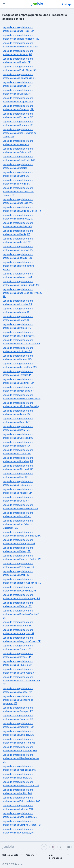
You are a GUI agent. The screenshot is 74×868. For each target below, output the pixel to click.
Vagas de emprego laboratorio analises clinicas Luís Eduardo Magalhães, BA (18, 524)
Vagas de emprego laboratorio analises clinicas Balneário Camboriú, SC (21, 614)
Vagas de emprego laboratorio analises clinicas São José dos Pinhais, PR (22, 293)
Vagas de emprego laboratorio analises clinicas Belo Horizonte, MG (21, 37)
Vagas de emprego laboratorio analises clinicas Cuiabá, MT (18, 150)
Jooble (19, 864)
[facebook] (44, 847)
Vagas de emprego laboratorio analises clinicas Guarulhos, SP (18, 381)
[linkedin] (69, 847)
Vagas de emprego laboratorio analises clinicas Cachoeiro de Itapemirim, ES (18, 700)
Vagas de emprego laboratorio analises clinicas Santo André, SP (19, 671)
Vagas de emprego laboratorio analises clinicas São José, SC (18, 467)
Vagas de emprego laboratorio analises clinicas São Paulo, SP (18, 29)
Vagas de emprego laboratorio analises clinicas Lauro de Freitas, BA (21, 342)
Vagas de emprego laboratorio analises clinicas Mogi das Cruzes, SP (22, 639)
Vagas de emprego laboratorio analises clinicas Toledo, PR (18, 452)
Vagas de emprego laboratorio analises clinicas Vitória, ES (18, 182)
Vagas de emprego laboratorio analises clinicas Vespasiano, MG (19, 768)
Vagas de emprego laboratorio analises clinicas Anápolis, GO (18, 100)
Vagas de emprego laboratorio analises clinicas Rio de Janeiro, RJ (20, 45)
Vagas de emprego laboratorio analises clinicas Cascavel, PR (18, 248)
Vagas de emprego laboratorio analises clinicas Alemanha (18, 143)
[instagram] (52, 847)
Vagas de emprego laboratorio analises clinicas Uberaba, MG (18, 436)
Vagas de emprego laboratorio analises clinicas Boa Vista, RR (18, 460)
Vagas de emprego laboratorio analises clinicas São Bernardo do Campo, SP (20, 133)
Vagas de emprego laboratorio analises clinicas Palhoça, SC (18, 605)
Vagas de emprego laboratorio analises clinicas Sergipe (18, 166)
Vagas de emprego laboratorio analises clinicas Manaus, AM (18, 275)
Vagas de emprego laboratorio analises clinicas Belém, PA (18, 444)
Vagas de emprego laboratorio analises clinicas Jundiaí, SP (18, 240)
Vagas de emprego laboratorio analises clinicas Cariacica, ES (18, 717)
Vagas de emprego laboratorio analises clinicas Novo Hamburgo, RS (21, 597)
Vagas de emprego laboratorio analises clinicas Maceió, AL (18, 515)
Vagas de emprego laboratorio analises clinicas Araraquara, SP (19, 632)
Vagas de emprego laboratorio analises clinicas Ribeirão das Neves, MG (21, 758)
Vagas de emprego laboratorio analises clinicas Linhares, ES (18, 350)
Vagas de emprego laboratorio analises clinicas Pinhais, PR (18, 550)
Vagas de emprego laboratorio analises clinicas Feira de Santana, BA (22, 534)
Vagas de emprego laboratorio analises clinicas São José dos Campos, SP (18, 191)
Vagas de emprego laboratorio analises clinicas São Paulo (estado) (21, 405)
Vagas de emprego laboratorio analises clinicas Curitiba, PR (18, 92)
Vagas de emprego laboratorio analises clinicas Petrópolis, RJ (18, 565)
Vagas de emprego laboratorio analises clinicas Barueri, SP (18, 84)
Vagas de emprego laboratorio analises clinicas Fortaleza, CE (18, 115)
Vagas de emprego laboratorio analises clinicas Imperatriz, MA (18, 725)
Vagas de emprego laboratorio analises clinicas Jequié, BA (18, 412)
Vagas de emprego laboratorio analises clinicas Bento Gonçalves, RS (22, 581)
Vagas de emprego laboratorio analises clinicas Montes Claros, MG (21, 784)
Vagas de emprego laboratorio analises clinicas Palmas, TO (18, 326)
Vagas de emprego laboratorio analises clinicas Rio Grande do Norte (22, 397)
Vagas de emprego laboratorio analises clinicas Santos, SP (18, 655)
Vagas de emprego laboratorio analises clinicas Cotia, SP (18, 499)
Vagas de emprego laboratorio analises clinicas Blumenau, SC (18, 217)
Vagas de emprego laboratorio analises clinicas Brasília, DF (18, 60)
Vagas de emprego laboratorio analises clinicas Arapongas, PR (19, 831)
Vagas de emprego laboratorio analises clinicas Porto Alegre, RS (20, 68)
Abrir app (67, 4)
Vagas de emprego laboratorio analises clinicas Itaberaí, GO (18, 357)
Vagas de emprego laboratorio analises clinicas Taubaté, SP (18, 663)
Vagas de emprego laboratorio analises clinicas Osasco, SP (18, 647)
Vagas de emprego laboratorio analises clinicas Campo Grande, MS (21, 283)
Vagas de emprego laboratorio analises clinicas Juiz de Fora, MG (20, 365)
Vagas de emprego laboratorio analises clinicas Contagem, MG (19, 542)
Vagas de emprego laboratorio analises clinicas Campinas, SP (18, 108)
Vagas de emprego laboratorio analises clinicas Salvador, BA (18, 53)
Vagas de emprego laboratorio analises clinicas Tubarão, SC (18, 483)
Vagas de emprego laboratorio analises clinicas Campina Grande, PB (22, 823)
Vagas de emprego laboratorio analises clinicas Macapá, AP (18, 690)
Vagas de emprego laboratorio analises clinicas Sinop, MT (18, 420)
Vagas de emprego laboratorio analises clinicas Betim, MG (18, 428)
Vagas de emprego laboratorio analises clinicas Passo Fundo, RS (20, 589)
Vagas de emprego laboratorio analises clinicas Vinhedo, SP (18, 491)
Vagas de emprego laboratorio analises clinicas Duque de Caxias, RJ (22, 209)
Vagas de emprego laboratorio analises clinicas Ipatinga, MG (18, 776)
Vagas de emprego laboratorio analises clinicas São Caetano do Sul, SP (21, 681)
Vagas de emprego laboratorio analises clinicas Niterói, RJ (18, 310)
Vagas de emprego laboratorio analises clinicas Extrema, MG (18, 807)
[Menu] (4, 4)
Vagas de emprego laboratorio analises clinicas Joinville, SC (18, 256)
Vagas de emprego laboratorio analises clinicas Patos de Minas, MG (21, 799)
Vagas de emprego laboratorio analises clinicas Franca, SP (18, 318)
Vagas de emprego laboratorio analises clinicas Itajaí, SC (18, 475)
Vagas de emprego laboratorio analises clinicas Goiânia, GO (18, 225)
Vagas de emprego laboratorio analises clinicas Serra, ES (18, 174)
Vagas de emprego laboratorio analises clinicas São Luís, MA (18, 201)
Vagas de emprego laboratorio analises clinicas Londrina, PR (18, 302)
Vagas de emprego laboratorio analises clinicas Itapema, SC (18, 624)
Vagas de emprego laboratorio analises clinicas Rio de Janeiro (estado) (18, 266)
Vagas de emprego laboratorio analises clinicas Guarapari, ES (18, 709)
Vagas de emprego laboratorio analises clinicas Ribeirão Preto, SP (20, 507)
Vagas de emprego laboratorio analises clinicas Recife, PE (18, 233)
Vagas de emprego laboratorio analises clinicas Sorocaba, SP (18, 123)
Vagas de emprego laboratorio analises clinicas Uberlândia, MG (19, 158)
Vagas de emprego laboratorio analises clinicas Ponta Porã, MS (19, 741)
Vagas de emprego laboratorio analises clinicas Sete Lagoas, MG (20, 815)
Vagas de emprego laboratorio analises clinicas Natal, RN (18, 573)
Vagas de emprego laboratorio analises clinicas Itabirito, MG (18, 792)
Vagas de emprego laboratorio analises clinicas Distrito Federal (19, 334)
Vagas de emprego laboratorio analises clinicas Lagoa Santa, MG (20, 749)
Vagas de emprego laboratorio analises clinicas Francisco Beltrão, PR (22, 557)
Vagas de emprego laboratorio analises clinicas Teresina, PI (18, 373)
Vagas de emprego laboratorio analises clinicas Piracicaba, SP (18, 389)
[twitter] (60, 847)
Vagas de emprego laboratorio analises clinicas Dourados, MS (18, 733)
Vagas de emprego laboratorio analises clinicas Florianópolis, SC (19, 76)
